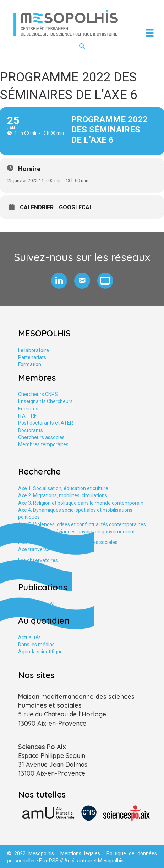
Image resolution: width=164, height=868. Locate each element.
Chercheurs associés (41, 437)
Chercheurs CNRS (38, 394)
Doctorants (31, 430)
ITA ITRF (27, 416)
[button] (59, 281)
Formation (30, 364)
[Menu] (149, 33)
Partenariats (32, 357)
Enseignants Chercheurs (45, 401)
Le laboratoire (34, 350)
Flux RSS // (52, 861)
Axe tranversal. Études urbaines (54, 549)
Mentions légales (80, 853)
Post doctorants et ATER (46, 423)
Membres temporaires (43, 444)
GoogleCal (76, 208)
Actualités (29, 637)
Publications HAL (37, 604)
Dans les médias (36, 645)
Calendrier (37, 208)
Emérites (28, 409)
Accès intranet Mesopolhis (94, 861)
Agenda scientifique (40, 652)
